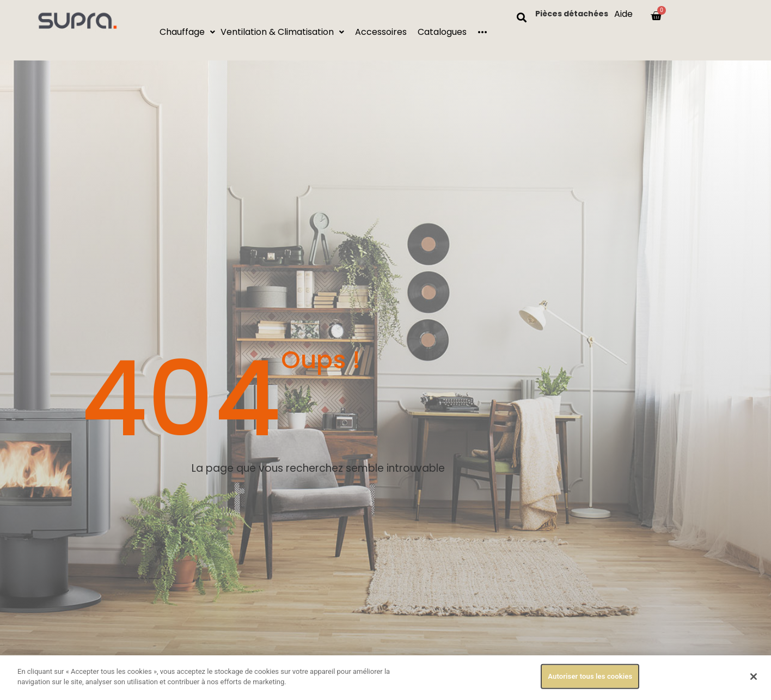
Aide (623, 14)
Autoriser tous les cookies (590, 677)
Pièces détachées (572, 14)
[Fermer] (754, 677)
